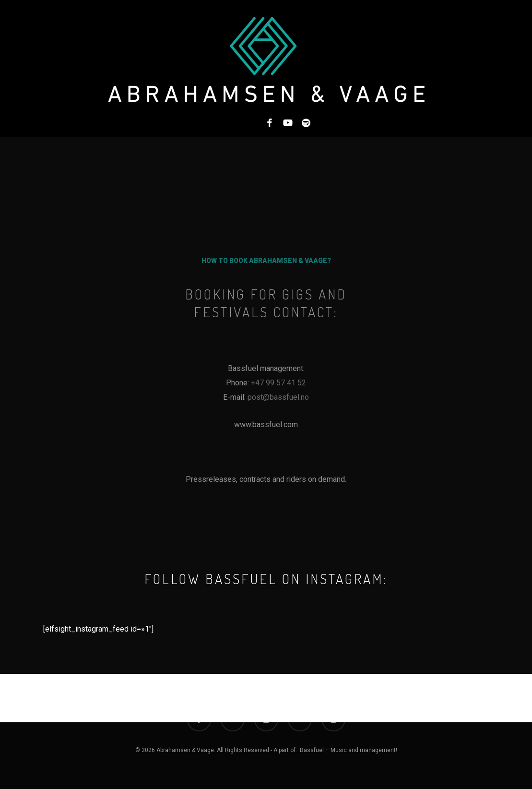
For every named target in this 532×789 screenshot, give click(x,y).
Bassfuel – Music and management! (349, 750)
